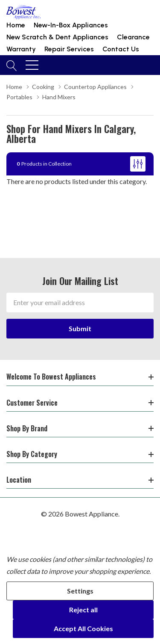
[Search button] (12, 65)
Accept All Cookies (83, 628)
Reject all (83, 610)
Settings (80, 591)
